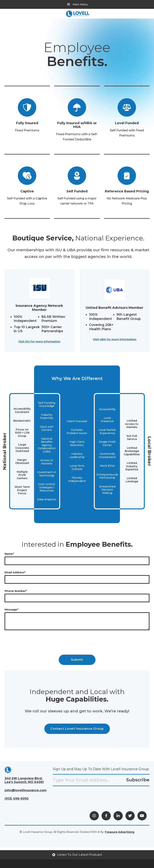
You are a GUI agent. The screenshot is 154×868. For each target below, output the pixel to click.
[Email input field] (101, 780)
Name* (9, 554)
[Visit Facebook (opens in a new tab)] (106, 816)
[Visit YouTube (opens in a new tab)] (142, 816)
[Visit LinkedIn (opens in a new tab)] (118, 816)
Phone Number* (16, 591)
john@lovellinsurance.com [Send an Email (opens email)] (26, 790)
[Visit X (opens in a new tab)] (130, 816)
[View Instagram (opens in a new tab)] (94, 816)
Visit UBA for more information (115, 339)
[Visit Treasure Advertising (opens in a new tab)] (119, 832)
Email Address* (15, 572)
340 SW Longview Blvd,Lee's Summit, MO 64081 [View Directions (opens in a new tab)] (24, 780)
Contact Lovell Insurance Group (77, 729)
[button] (77, 4)
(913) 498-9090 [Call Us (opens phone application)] (17, 799)
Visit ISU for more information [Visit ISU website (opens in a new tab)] (39, 342)
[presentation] (33, 643)
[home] (77, 14)
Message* (11, 610)
